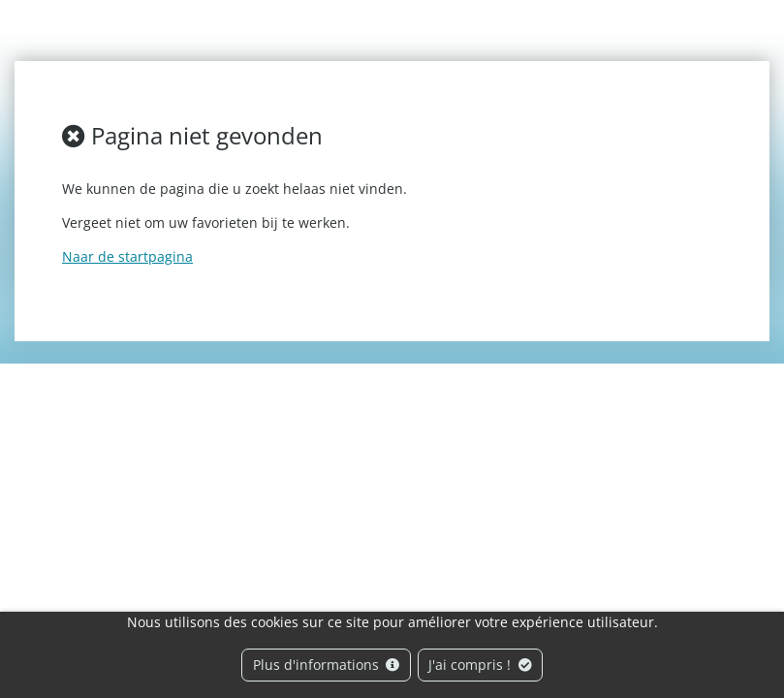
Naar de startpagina (127, 256)
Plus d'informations (327, 665)
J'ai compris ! (480, 665)
